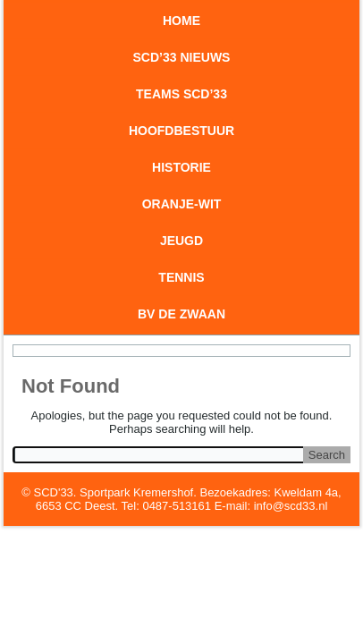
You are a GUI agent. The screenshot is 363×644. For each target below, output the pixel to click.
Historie (181, 167)
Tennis (181, 277)
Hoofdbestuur (181, 131)
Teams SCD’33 (181, 94)
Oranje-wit (182, 204)
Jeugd (181, 241)
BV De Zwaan (181, 314)
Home (181, 21)
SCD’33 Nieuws (182, 57)
